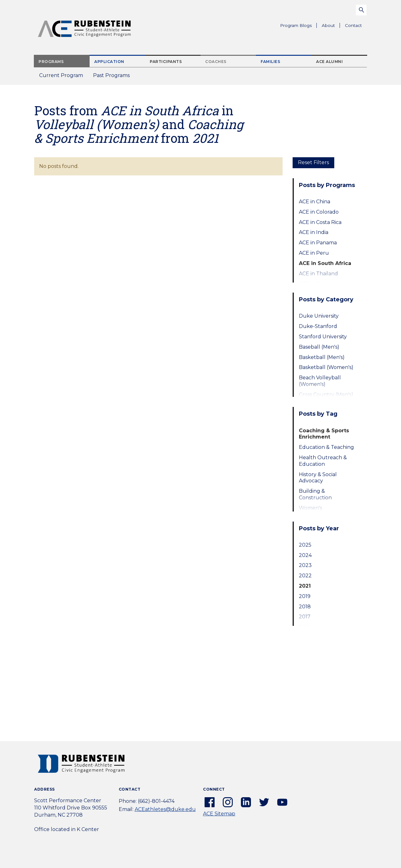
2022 (305, 576)
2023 (305, 565)
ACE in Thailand (318, 274)
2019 (305, 596)
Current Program (61, 75)
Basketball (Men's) (322, 357)
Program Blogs (296, 25)
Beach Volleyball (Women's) (320, 381)
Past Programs (114, 77)
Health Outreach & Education (323, 461)
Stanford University (323, 337)
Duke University (319, 316)
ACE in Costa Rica (320, 222)
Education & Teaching (326, 447)
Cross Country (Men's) (326, 395)
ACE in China (315, 202)
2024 (305, 555)
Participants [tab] (166, 62)
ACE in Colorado (319, 212)
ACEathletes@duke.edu (165, 809)
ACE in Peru (314, 253)
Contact (353, 25)
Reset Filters (313, 162)
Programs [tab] (51, 62)
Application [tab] (109, 62)
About (331, 26)
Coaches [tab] (216, 62)
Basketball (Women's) (326, 367)
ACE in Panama (318, 243)
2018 (305, 607)
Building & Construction (315, 494)
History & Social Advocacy (318, 478)
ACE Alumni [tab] (329, 62)
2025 (305, 545)
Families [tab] (270, 62)
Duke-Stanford (318, 326)
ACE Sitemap (219, 814)
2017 (305, 617)
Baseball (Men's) (319, 347)
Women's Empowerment (318, 511)
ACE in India (314, 232)
